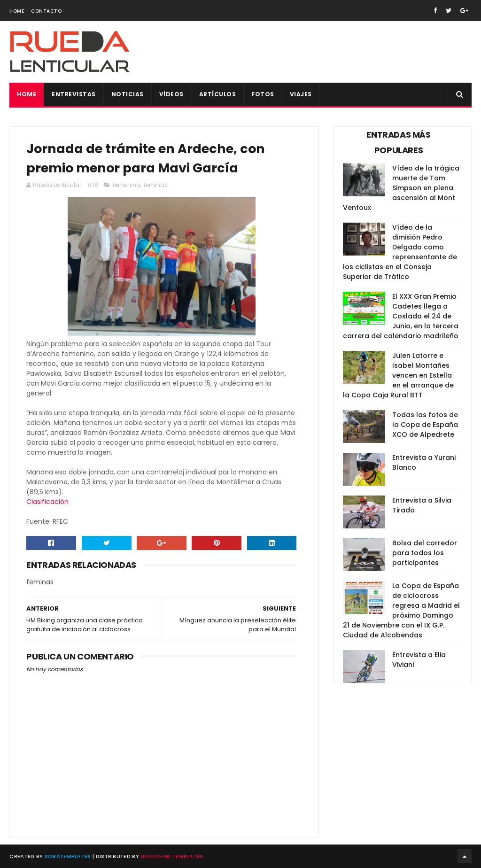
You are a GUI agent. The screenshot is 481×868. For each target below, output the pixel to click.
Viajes (301, 94)
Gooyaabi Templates (172, 856)
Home (17, 11)
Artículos (218, 94)
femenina (127, 185)
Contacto (46, 11)
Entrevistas (74, 94)
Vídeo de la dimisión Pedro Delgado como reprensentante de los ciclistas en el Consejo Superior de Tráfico (400, 252)
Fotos (263, 94)
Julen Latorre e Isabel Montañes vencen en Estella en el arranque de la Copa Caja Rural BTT (398, 375)
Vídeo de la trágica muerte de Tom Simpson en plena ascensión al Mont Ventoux (401, 188)
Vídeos (171, 94)
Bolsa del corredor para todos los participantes (425, 553)
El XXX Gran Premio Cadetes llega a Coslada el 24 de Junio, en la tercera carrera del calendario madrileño (401, 316)
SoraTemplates (68, 856)
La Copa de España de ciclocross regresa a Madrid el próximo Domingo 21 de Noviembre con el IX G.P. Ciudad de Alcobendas (401, 610)
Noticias (128, 94)
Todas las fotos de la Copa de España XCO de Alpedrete (425, 425)
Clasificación (47, 502)
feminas (156, 185)
